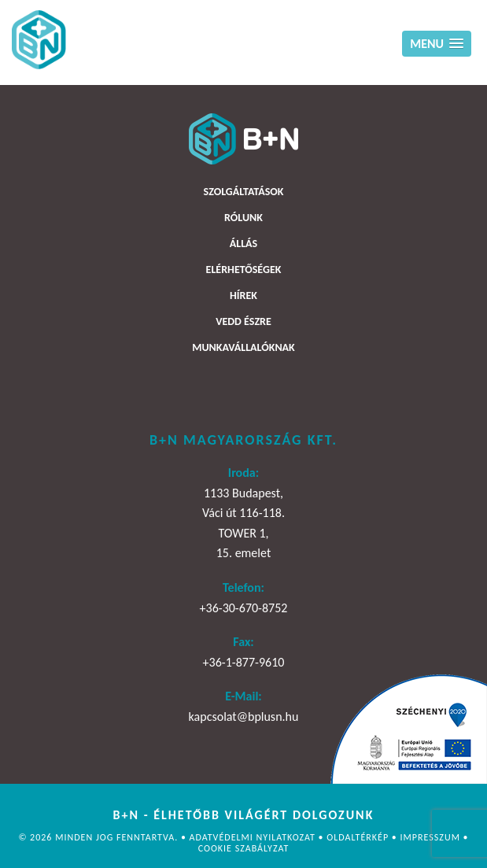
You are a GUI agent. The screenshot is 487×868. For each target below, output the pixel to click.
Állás (243, 244)
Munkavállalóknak (243, 347)
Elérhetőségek (244, 270)
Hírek (243, 295)
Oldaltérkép (359, 837)
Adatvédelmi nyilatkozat (254, 837)
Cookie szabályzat (244, 848)
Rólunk (243, 218)
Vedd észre (243, 321)
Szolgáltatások (244, 192)
